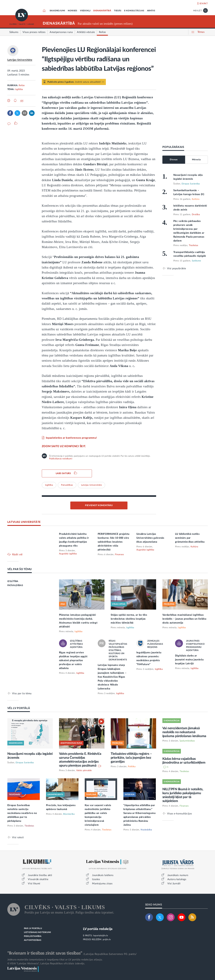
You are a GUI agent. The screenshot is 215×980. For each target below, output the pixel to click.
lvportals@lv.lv (101, 936)
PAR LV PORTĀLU (33, 928)
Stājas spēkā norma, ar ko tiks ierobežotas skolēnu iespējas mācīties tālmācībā (129, 619)
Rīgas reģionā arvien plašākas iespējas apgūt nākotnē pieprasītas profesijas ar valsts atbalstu (73, 660)
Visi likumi (34, 884)
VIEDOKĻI (85, 11)
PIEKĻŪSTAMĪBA (33, 936)
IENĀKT (204, 4)
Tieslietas (194, 245)
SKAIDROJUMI (57, 11)
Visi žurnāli (174, 884)
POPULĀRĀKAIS (173, 147)
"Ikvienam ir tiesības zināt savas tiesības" (45, 953)
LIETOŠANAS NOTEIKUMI (38, 932)
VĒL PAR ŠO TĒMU (20, 569)
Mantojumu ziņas (102, 884)
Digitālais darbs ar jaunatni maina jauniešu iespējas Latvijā (189, 660)
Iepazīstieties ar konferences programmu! (71, 438)
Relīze (22, 85)
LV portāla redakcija (98, 929)
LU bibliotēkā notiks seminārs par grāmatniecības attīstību (190, 538)
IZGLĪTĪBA (13, 581)
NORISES (73, 11)
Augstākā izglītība (68, 554)
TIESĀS (118, 11)
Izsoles (96, 879)
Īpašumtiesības (187, 741)
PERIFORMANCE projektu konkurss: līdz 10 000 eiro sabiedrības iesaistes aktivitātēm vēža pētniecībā (114, 542)
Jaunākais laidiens (103, 875)
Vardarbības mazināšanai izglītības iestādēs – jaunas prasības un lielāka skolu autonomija (184, 619)
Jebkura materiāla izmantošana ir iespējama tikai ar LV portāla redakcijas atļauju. (55, 960)
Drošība (196, 215)
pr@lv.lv (107, 940)
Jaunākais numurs (178, 875)
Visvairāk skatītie (38, 879)
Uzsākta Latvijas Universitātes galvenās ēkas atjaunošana (150, 538)
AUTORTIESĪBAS (33, 940)
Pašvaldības (67, 485)
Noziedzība (146, 830)
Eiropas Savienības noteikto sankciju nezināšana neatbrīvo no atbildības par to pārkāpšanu (22, 813)
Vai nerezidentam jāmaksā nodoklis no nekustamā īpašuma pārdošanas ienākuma (184, 732)
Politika (132, 767)
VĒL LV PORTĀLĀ (19, 708)
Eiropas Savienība (191, 184)
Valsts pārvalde (84, 770)
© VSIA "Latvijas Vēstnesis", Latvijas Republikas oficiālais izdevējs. (46, 964)
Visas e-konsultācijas (180, 814)
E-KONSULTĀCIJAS (134, 11)
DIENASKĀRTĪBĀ (102, 11)
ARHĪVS (151, 11)
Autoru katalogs (177, 879)
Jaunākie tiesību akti (40, 875)
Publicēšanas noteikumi (61, 459)
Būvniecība (69, 814)
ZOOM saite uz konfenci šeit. (64, 446)
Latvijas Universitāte (20, 60)
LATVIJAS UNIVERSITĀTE (24, 522)
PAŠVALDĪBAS (15, 585)
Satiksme (196, 261)
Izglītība (19, 89)
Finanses (119, 555)
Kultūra (196, 199)
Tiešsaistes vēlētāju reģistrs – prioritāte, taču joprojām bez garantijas (131, 758)
